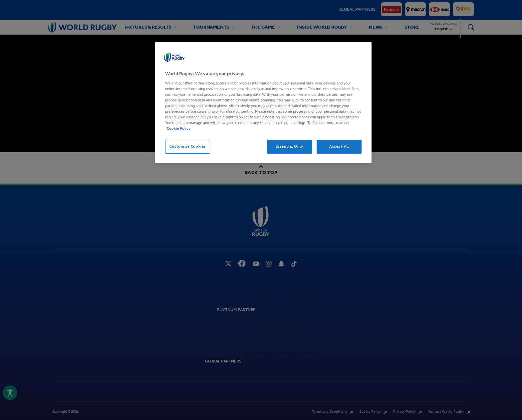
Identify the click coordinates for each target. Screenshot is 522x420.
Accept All (339, 146)
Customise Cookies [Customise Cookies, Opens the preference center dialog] (188, 146)
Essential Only (289, 146)
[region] (263, 103)
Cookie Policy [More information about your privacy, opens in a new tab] (179, 128)
